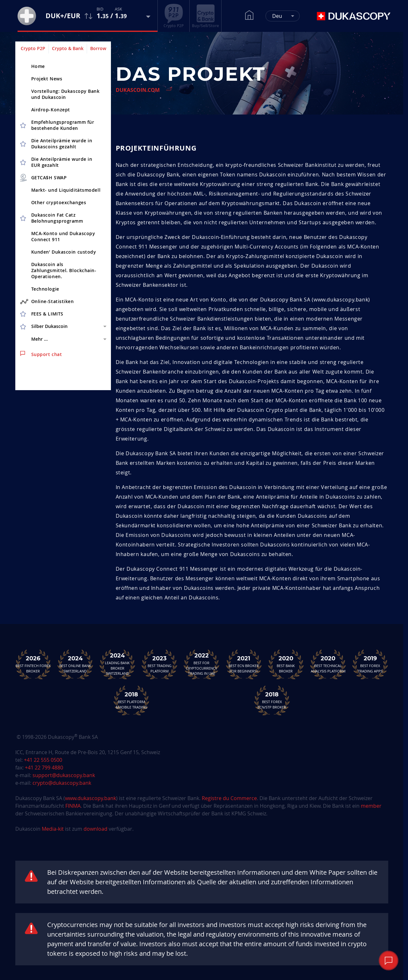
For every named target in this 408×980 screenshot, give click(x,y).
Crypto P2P (33, 48)
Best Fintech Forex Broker (33, 664)
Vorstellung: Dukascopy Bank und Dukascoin (66, 94)
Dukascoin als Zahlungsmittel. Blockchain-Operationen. (64, 270)
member (371, 806)
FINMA (73, 806)
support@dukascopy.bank (64, 775)
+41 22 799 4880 (44, 768)
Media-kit (53, 829)
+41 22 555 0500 (43, 760)
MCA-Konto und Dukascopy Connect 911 (63, 236)
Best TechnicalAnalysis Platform (328, 664)
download (95, 829)
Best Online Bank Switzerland (75, 664)
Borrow (98, 48)
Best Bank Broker (286, 664)
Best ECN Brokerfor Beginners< (244, 664)
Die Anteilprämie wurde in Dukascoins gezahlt (62, 144)
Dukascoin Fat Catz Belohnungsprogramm (57, 218)
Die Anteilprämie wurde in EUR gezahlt (62, 162)
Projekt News (47, 79)
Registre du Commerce (229, 798)
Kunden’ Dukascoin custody (64, 252)
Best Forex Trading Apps (370, 664)
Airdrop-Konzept (51, 110)
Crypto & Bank (68, 48)
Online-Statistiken (47, 301)
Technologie (45, 289)
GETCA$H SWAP (43, 178)
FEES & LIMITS (47, 314)
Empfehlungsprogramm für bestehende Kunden (63, 125)
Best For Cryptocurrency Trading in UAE (201, 664)
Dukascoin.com (138, 90)
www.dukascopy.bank (91, 798)
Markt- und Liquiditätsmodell (66, 190)
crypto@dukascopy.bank (62, 783)
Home (38, 66)
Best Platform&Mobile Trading (131, 700)
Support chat (41, 354)
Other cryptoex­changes (59, 202)
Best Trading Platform (159, 664)
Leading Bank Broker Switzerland (117, 664)
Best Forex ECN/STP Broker (272, 700)
